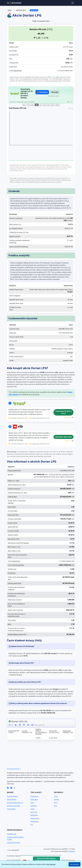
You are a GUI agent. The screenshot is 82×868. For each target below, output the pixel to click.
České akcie (34, 799)
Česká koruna (35, 818)
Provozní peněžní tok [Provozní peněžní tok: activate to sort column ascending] (68, 732)
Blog (55, 806)
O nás (56, 796)
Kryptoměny (34, 796)
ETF (32, 825)
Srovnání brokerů (12, 796)
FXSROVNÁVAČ (14, 3)
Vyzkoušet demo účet (63, 437)
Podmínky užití (12, 834)
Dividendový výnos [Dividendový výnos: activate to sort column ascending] (14, 732)
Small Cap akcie (21, 10)
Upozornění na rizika (13, 843)
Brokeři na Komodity (14, 806)
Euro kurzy (34, 812)
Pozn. (69, 102)
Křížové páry (34, 821)
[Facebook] (8, 788)
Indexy (32, 809)
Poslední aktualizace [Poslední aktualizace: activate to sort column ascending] (54, 732)
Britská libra (34, 815)
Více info (55, 92)
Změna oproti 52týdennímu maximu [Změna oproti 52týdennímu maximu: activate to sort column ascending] (41, 732)
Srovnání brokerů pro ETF (15, 803)
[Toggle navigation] (72, 3)
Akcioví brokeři (12, 799)
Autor (56, 803)
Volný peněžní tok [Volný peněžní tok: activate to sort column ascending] (27, 732)
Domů (10, 10)
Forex (32, 803)
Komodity (34, 806)
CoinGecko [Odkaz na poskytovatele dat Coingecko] (72, 851)
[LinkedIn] (11, 788)
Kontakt (56, 799)
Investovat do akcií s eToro (63, 412)
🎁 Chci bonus (42, 92)
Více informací (51, 864)
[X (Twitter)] (14, 788)
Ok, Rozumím (75, 864)
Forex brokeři (11, 809)
